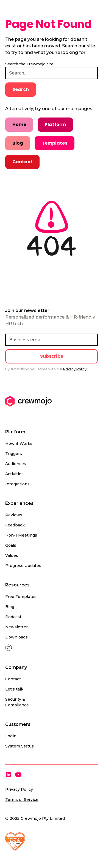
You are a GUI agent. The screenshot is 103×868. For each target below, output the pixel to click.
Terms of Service (22, 800)
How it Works (19, 443)
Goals (11, 545)
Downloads (16, 637)
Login (11, 736)
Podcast (13, 617)
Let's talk (14, 689)
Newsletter (16, 627)
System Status (20, 746)
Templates (55, 143)
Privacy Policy (19, 789)
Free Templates (21, 597)
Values (12, 555)
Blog (18, 143)
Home (19, 124)
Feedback (15, 525)
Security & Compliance (17, 702)
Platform (55, 124)
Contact (22, 162)
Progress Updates (23, 566)
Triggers (14, 454)
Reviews (14, 515)
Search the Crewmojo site (29, 64)
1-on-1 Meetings (21, 535)
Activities (14, 474)
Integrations (17, 484)
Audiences (16, 464)
